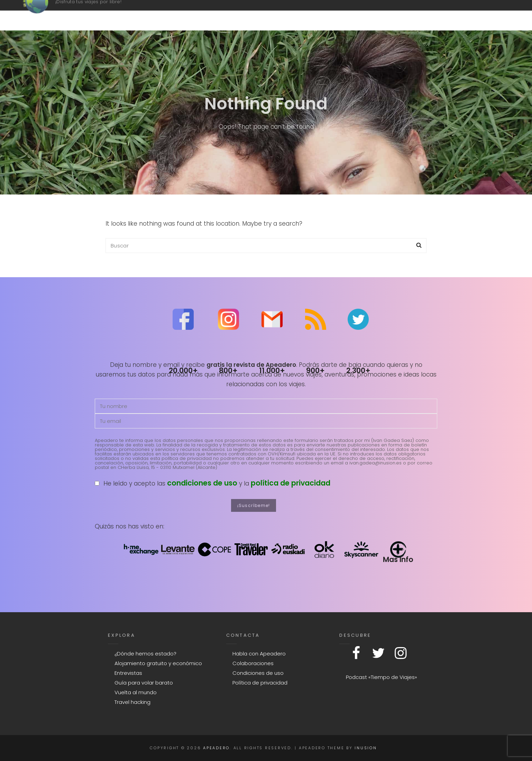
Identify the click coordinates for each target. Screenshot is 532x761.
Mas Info (398, 559)
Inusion (366, 748)
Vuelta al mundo (136, 692)
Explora (435, 15)
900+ (315, 370)
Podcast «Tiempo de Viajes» (382, 677)
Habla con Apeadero (259, 654)
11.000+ (272, 370)
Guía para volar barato (144, 683)
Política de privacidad (260, 683)
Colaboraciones (253, 663)
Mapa (333, 15)
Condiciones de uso (258, 673)
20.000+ (183, 370)
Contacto (381, 15)
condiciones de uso (202, 483)
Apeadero (84, 12)
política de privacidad (291, 483)
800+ (228, 370)
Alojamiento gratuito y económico (158, 663)
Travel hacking (132, 702)
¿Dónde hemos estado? (145, 654)
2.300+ (358, 370)
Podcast (292, 15)
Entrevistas (128, 673)
